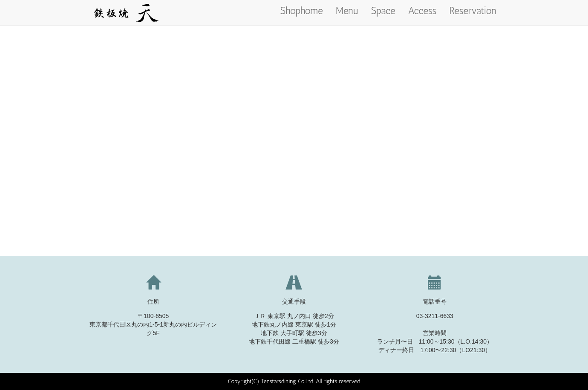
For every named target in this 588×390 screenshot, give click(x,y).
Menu (347, 11)
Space (383, 11)
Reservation (473, 11)
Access (422, 11)
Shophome (302, 11)
